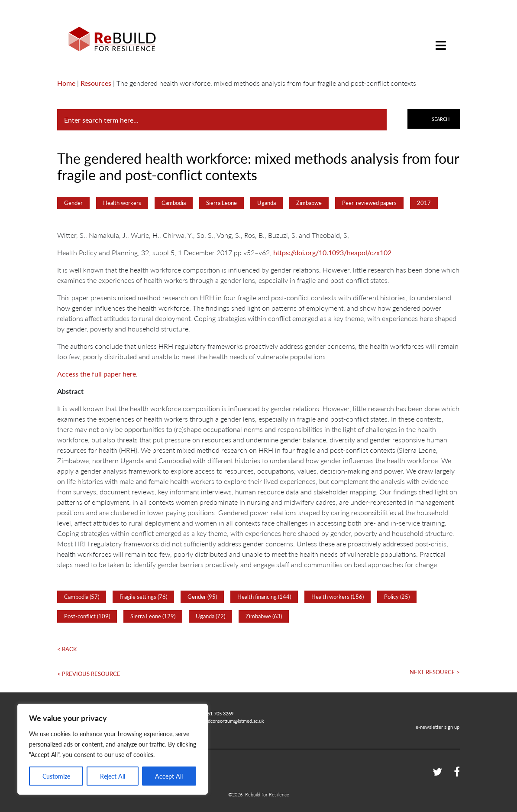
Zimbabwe (309, 203)
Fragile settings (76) (143, 597)
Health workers (122, 203)
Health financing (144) (264, 597)
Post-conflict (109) (87, 616)
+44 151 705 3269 (215, 713)
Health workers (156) (338, 597)
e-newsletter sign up (438, 727)
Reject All (113, 776)
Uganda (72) (210, 616)
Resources (96, 83)
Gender (73, 203)
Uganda (267, 203)
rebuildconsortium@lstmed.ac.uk (230, 721)
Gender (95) (202, 597)
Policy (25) (397, 597)
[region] (113, 749)
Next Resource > (435, 672)
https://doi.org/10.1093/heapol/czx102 (332, 252)
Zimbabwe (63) (264, 616)
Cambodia (174, 203)
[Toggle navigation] (441, 39)
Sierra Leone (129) (153, 616)
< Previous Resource (89, 674)
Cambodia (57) (82, 597)
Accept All (169, 776)
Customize (56, 776)
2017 (424, 203)
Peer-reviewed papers (369, 203)
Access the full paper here (97, 374)
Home (66, 83)
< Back (67, 649)
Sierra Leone (221, 203)
